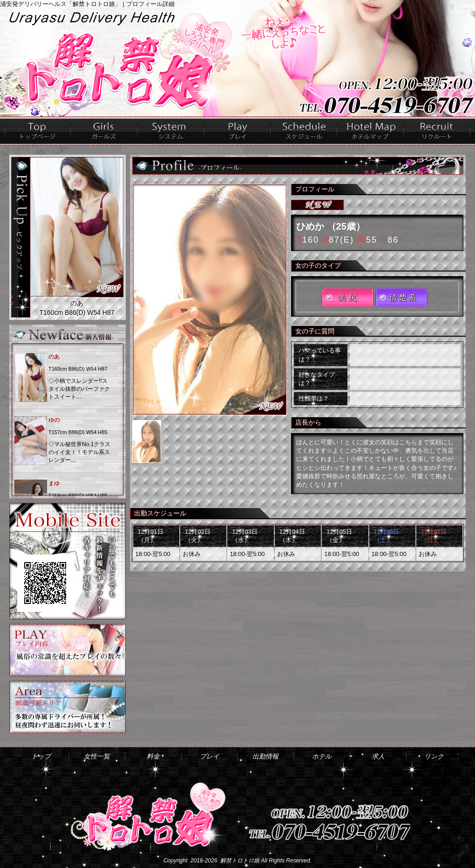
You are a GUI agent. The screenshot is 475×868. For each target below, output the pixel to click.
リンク (434, 756)
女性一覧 (104, 131)
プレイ (237, 131)
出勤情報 (304, 131)
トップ (38, 131)
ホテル (370, 131)
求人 (437, 131)
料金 (171, 131)
